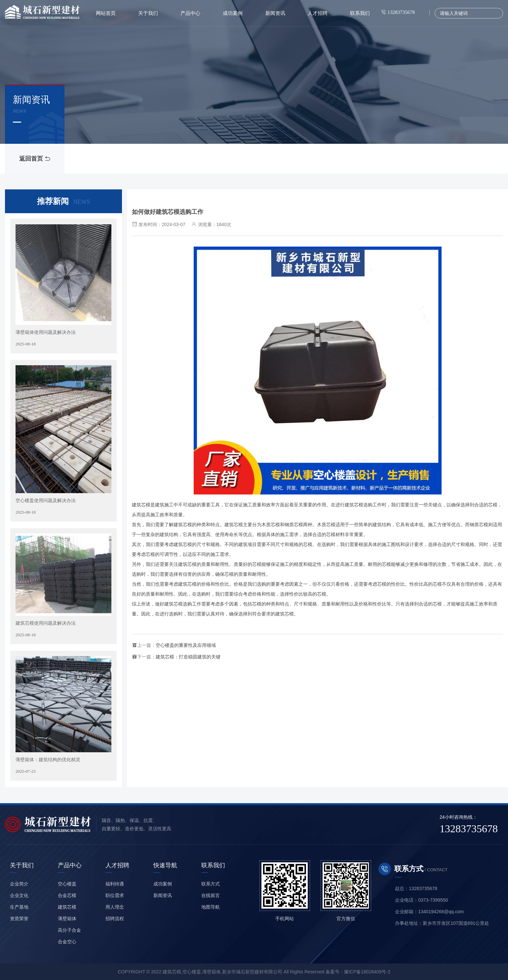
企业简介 (19, 884)
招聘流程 (115, 919)
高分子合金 (69, 930)
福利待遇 (115, 884)
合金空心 (67, 942)
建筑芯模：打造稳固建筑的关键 (188, 657)
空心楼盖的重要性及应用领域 (186, 645)
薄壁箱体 (67, 919)
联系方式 (211, 884)
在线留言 (211, 895)
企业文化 (19, 895)
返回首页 (35, 159)
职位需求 (115, 895)
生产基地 (19, 907)
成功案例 (163, 884)
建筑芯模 (67, 907)
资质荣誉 (19, 919)
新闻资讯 (163, 895)
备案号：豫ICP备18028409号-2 (358, 972)
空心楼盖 (67, 884)
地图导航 (211, 907)
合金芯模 (67, 895)
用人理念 (115, 907)
